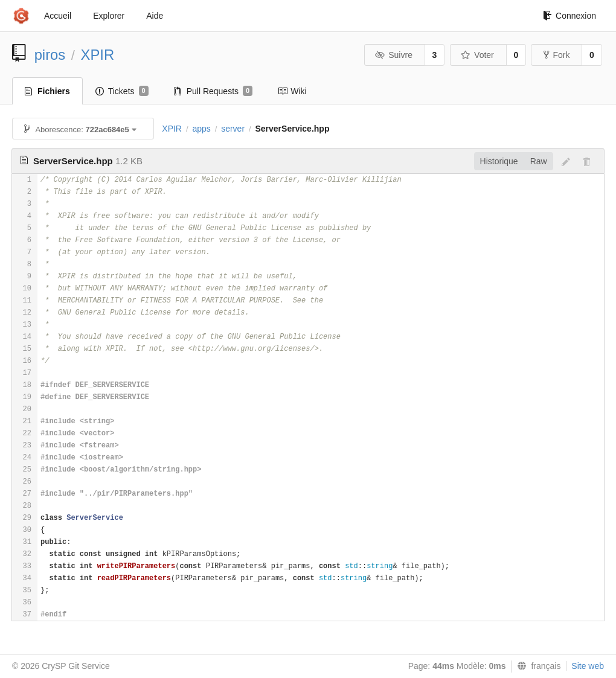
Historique (499, 161)
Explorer (109, 16)
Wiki (292, 91)
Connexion (569, 16)
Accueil (58, 16)
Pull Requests (213, 91)
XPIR (98, 55)
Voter (477, 55)
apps (201, 129)
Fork (557, 55)
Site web (588, 666)
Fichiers (47, 91)
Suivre (394, 55)
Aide (155, 16)
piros (50, 55)
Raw (539, 161)
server (233, 129)
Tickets (122, 91)
